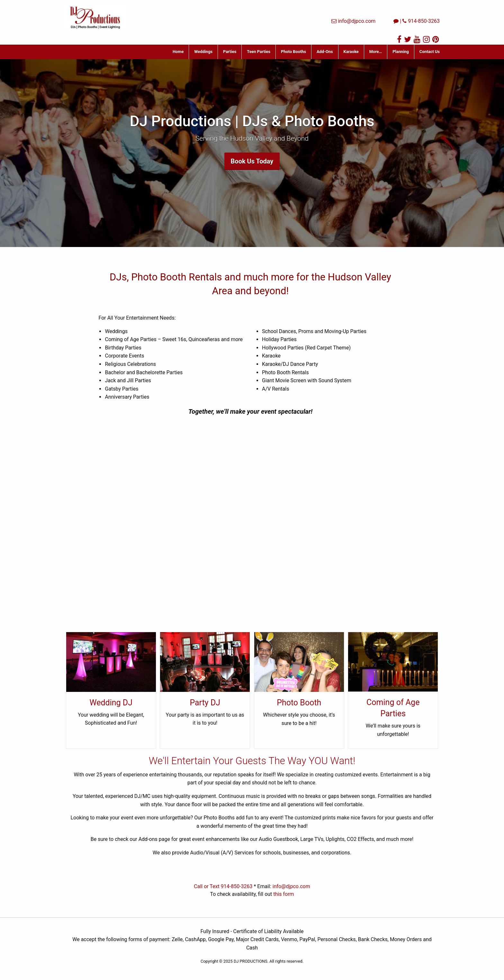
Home (178, 52)
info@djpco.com (357, 21)
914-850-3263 (424, 21)
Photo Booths (293, 52)
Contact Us (430, 52)
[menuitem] (178, 52)
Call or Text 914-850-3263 (223, 886)
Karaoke (351, 52)
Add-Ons (325, 52)
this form (283, 894)
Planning (401, 52)
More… (376, 52)
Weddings (203, 52)
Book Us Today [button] (252, 161)
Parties (230, 52)
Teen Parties (259, 52)
